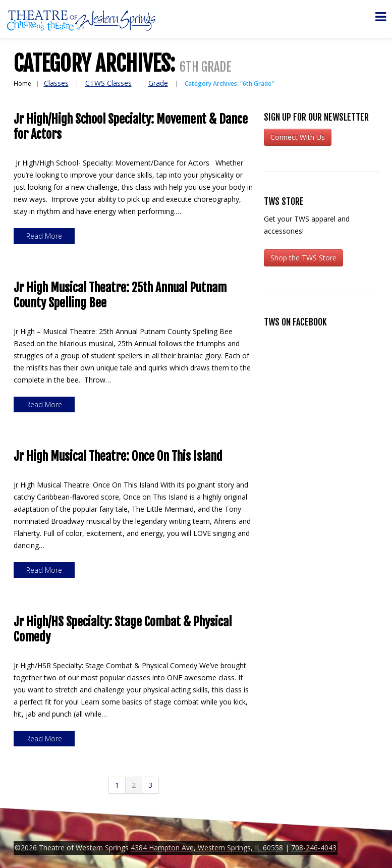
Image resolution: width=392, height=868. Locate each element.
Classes (56, 83)
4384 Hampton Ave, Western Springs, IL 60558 (207, 848)
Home (22, 84)
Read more (44, 236)
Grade (158, 83)
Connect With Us (298, 137)
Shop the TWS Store (303, 258)
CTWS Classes (108, 83)
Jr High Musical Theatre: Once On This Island (118, 456)
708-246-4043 (314, 848)
